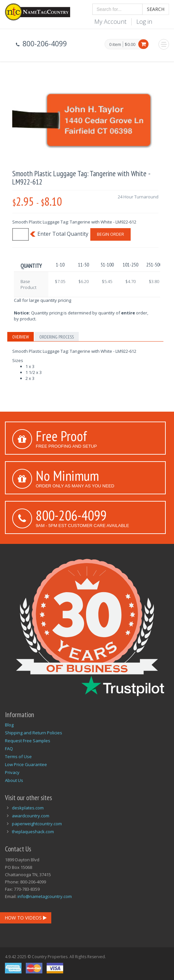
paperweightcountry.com (37, 824)
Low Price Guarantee (26, 764)
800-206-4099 (71, 515)
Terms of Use (18, 756)
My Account (110, 21)
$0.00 (130, 44)
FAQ (9, 749)
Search (156, 9)
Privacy (12, 772)
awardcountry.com (31, 816)
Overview (21, 337)
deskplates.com (28, 808)
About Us (14, 780)
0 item (115, 45)
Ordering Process (57, 337)
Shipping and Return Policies (34, 733)
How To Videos (26, 918)
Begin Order (110, 234)
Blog (9, 725)
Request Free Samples (28, 741)
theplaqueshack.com (33, 832)
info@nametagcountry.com (45, 896)
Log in (144, 21)
